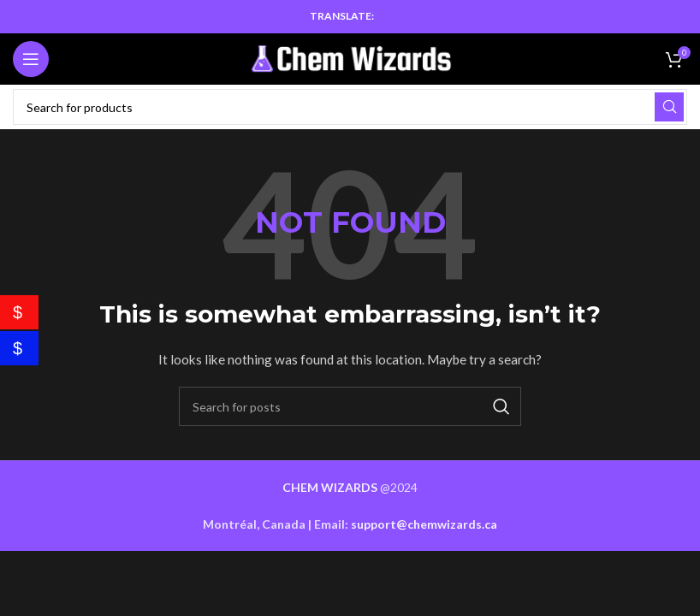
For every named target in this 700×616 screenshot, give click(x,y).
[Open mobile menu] (31, 59)
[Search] (350, 107)
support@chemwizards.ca (424, 524)
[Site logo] (350, 58)
